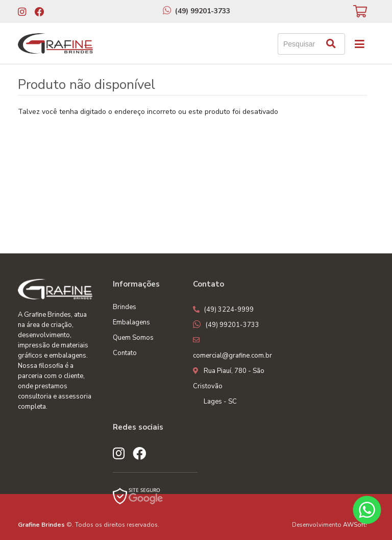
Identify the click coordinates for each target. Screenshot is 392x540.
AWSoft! (355, 525)
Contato (125, 353)
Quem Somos (133, 338)
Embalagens (131, 322)
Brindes (125, 307)
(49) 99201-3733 (203, 11)
